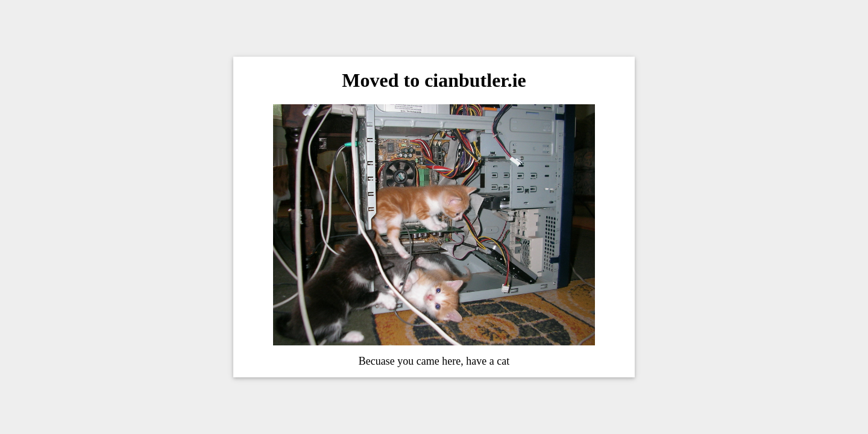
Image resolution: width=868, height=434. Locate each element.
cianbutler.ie (475, 80)
